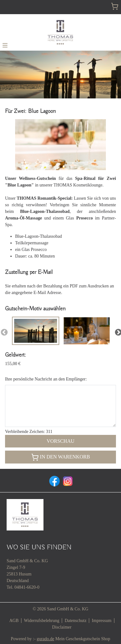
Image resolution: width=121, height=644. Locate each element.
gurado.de (45, 639)
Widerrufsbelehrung (42, 621)
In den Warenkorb (61, 457)
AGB (14, 621)
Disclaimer (62, 627)
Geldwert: (16, 355)
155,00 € (13, 364)
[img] (60, 32)
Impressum (101, 621)
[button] (5, 45)
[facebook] (54, 480)
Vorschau (60, 441)
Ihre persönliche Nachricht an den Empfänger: (46, 379)
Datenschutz (75, 621)
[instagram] (67, 480)
